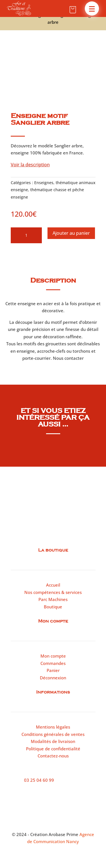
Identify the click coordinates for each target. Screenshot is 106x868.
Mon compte (53, 656)
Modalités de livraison (53, 741)
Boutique (53, 607)
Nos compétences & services (53, 592)
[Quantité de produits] (26, 235)
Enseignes (44, 183)
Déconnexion (53, 678)
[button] (92, 8)
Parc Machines (53, 599)
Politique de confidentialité (53, 749)
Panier (53, 670)
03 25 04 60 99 (39, 780)
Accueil (53, 585)
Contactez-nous (53, 756)
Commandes (53, 663)
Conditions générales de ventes (53, 734)
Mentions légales (53, 727)
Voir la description (30, 165)
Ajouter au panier (71, 233)
